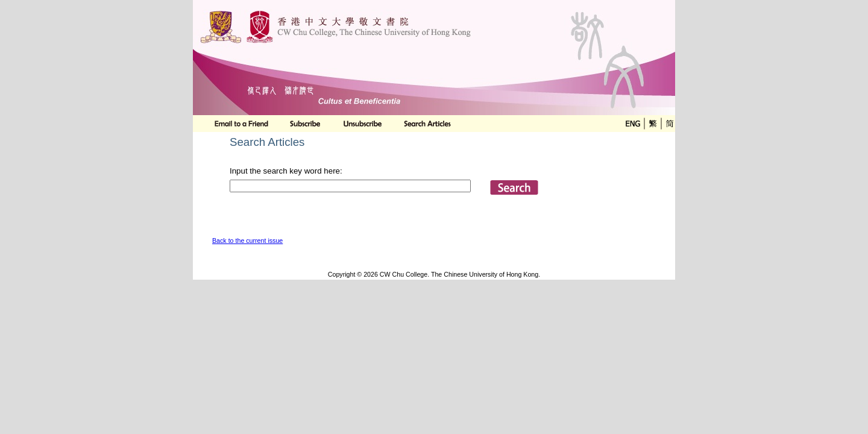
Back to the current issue (247, 241)
